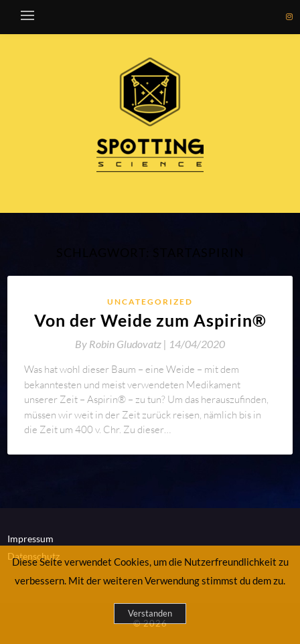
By (122, 344)
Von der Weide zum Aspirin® (150, 320)
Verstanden (150, 613)
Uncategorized (150, 302)
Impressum (30, 539)
